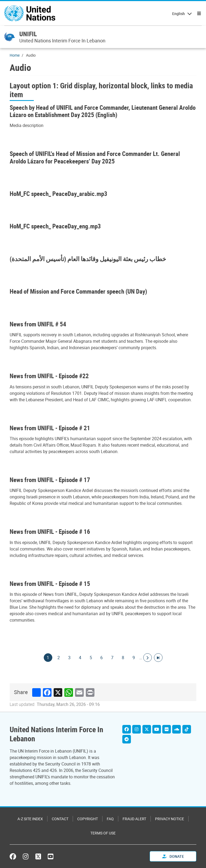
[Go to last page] (158, 658)
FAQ (110, 819)
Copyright (88, 819)
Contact (60, 819)
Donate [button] (173, 856)
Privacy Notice (170, 819)
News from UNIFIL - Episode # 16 (50, 532)
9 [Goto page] (134, 658)
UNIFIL (28, 34)
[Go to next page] (148, 658)
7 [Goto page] (112, 658)
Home (15, 55)
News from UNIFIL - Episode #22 (49, 376)
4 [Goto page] (80, 658)
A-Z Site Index (30, 819)
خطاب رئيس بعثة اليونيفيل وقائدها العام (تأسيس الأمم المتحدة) (88, 259)
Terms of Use (103, 833)
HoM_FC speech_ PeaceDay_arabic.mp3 (58, 194)
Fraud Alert (134, 819)
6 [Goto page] (102, 658)
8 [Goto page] (123, 658)
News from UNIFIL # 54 (38, 324)
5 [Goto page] (91, 658)
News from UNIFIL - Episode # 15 (50, 584)
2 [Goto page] (59, 658)
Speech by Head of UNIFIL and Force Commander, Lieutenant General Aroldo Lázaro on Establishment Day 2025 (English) (103, 111)
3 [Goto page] (69, 658)
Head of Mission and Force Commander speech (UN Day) (78, 291)
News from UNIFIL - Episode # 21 (50, 428)
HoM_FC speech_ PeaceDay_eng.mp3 (55, 226)
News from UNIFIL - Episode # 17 (50, 480)
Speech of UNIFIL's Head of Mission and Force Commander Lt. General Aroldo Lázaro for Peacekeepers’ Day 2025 (95, 157)
